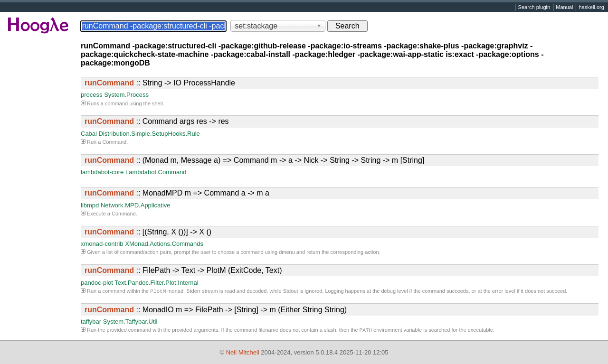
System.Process (126, 95)
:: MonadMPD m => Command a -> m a (177, 193)
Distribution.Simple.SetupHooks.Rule (149, 134)
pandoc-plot (97, 283)
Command (114, 142)
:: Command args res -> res (157, 121)
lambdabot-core (102, 172)
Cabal (89, 134)
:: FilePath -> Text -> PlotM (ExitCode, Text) (183, 270)
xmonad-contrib (102, 244)
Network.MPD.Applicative (136, 205)
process (92, 95)
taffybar (91, 322)
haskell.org (591, 8)
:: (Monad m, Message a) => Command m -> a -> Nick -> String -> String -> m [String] (254, 160)
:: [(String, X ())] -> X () (148, 232)
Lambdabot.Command (156, 172)
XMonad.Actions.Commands (164, 244)
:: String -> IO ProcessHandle (160, 83)
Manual (564, 8)
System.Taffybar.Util (130, 322)
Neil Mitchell (243, 352)
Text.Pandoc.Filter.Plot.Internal (156, 283)
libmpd (90, 205)
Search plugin (534, 8)
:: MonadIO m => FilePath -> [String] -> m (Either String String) (216, 311)
